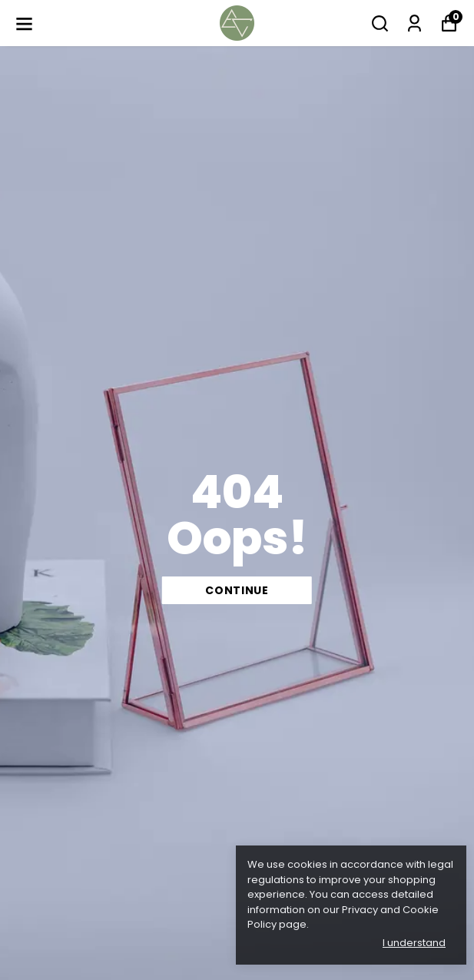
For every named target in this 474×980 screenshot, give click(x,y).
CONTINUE (237, 590)
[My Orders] (414, 23)
